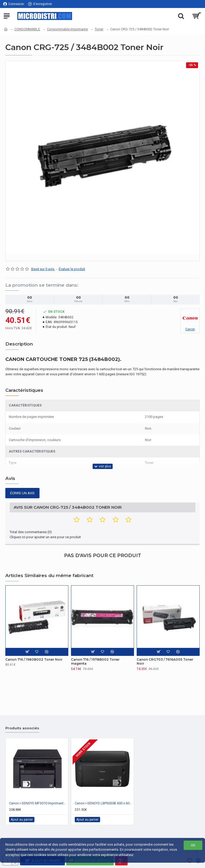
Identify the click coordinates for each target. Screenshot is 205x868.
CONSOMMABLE (27, 29)
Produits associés (22, 728)
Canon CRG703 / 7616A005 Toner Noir (165, 662)
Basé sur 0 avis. (43, 269)
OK (193, 845)
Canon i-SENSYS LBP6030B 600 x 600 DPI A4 (104, 803)
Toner (99, 29)
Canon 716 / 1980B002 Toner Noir (34, 659)
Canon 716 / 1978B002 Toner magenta (95, 662)
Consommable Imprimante (67, 29)
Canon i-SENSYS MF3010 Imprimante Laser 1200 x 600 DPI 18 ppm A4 (38, 803)
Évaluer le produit (72, 269)
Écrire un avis (22, 493)
